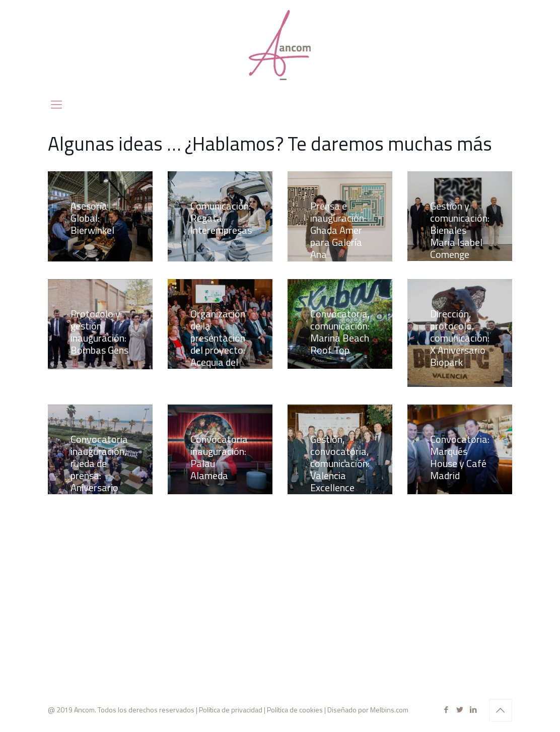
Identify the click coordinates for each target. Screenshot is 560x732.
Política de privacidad (231, 710)
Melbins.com (389, 710)
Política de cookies (295, 710)
